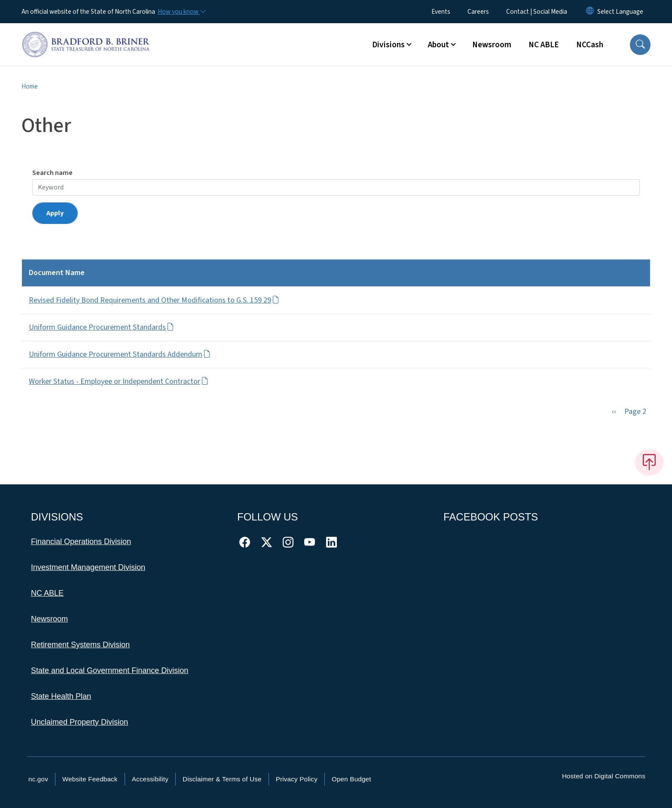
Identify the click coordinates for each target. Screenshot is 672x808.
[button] (640, 45)
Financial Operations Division (81, 542)
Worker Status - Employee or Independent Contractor (119, 381)
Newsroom (492, 45)
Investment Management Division (88, 567)
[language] (620, 12)
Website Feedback (90, 779)
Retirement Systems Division (80, 645)
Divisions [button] (388, 45)
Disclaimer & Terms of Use (222, 779)
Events (441, 12)
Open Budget (351, 779)
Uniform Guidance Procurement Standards (101, 327)
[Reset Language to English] (590, 12)
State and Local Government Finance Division (110, 670)
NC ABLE (544, 45)
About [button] (438, 45)
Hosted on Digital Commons (604, 776)
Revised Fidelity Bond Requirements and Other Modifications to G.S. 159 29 (154, 300)
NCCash (590, 45)
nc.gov (38, 779)
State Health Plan (61, 696)
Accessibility (150, 779)
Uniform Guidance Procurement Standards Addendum (120, 354)
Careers (478, 12)
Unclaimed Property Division (79, 722)
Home (30, 86)
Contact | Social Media (537, 12)
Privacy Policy (297, 779)
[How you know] (181, 12)
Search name (52, 173)
